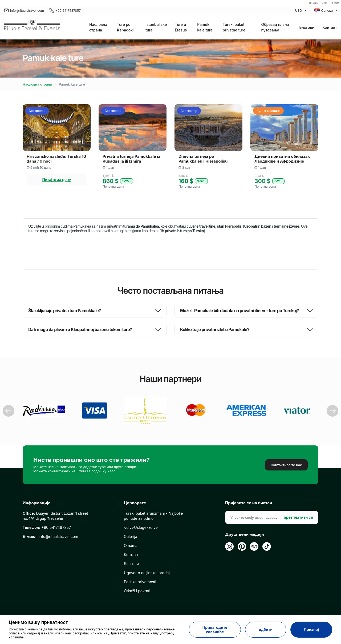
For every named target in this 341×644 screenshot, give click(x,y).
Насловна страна (98, 27)
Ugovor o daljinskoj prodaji (147, 573)
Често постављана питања (170, 291)
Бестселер (37, 111)
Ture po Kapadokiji (126, 27)
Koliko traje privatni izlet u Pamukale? (215, 330)
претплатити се (298, 517)
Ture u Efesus (181, 27)
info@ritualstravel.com (24, 10)
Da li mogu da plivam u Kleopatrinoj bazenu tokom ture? (80, 330)
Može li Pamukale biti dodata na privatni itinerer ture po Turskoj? (239, 311)
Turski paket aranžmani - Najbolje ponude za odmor (153, 516)
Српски (324, 10)
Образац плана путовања (275, 27)
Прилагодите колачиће (215, 630)
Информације (36, 503)
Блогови (307, 27)
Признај (311, 629)
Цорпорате (135, 503)
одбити (266, 629)
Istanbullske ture (156, 27)
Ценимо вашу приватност (38, 622)
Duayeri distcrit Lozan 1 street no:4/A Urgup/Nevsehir (55, 516)
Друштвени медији (244, 534)
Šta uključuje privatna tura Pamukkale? (65, 311)
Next (332, 411)
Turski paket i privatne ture (235, 27)
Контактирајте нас (286, 465)
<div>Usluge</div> (141, 527)
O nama (131, 546)
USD (299, 11)
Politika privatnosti (140, 582)
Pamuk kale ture (205, 27)
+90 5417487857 (65, 10)
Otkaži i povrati (137, 591)
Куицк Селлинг (268, 111)
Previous (9, 411)
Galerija (131, 536)
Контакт (330, 27)
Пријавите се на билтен (249, 503)
